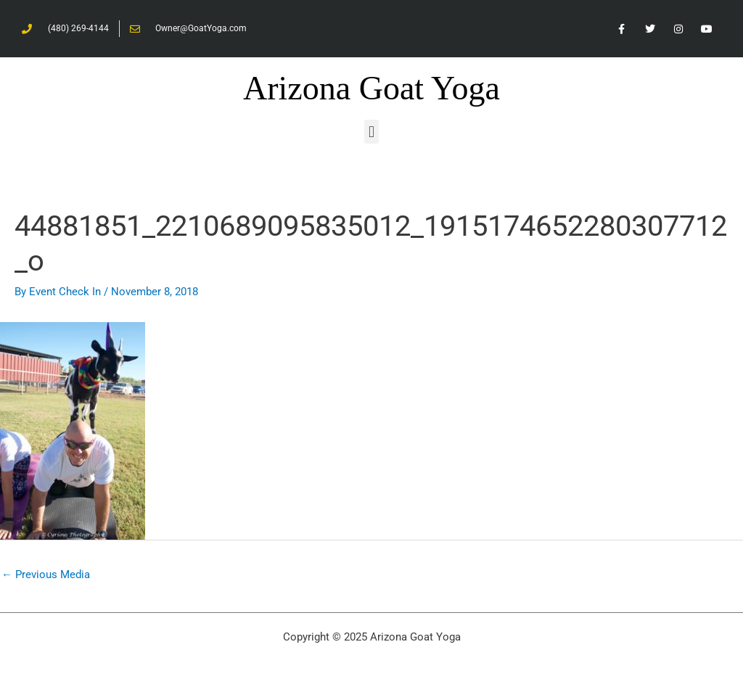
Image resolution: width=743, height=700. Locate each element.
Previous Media (46, 575)
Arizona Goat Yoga (371, 88)
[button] (371, 132)
